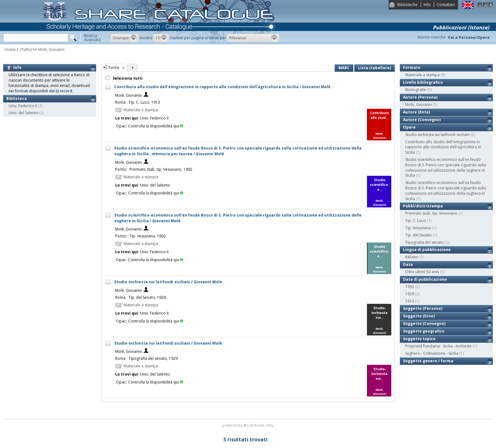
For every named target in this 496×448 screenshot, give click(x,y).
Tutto (114, 68)
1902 (410, 287)
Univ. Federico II (23, 106)
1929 (410, 294)
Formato (412, 68)
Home (10, 49)
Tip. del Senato (418, 235)
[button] (124, 38)
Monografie (416, 90)
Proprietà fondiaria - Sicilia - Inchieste (438, 346)
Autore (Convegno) (422, 120)
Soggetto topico (419, 339)
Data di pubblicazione (425, 279)
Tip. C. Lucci (416, 221)
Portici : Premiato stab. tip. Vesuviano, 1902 (154, 169)
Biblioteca (17, 98)
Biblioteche (407, 5)
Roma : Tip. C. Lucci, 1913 (138, 102)
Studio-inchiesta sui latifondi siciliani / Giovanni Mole (168, 282)
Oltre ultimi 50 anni (422, 272)
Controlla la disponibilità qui (156, 126)
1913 (410, 301)
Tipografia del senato (425, 242)
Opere (409, 127)
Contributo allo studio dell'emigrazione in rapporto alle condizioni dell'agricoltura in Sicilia (443, 147)
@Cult (249, 425)
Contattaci (446, 5)
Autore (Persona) (420, 97)
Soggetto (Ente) (419, 316)
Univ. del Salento (23, 113)
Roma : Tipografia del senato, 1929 (146, 358)
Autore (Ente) (416, 112)
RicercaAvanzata (92, 38)
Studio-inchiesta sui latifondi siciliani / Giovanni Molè (168, 343)
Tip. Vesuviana (418, 228)
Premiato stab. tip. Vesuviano (431, 213)
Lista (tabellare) (375, 68)
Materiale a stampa (422, 75)
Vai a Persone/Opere (469, 37)
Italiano (412, 257)
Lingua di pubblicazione (427, 250)
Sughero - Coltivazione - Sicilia (432, 353)
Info (427, 5)
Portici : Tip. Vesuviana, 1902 (140, 236)
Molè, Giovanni (51, 49)
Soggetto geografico (424, 331)
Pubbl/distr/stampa (423, 206)
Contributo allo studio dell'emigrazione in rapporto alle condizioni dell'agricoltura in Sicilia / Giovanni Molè (222, 87)
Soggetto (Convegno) (424, 324)
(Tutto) (25, 49)
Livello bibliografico (423, 82)
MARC (344, 68)
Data (408, 264)
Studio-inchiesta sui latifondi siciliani (437, 135)
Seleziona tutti (127, 78)
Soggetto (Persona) (423, 308)
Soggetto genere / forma (428, 361)
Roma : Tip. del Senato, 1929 (140, 297)
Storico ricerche (431, 37)
